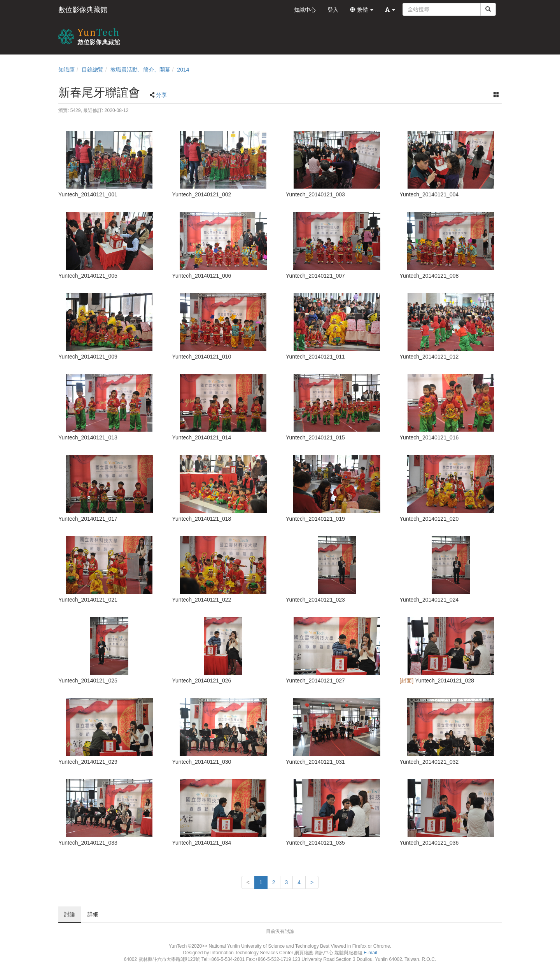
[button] (390, 10)
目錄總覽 (93, 70)
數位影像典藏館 (83, 10)
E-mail (370, 953)
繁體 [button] (362, 10)
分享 (161, 95)
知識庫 (66, 70)
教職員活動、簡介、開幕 (140, 70)
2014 (183, 70)
